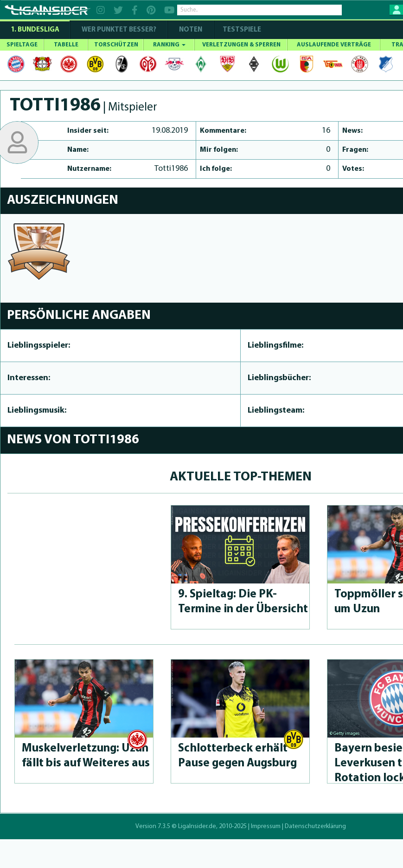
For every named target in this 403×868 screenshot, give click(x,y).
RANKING (169, 45)
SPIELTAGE (22, 45)
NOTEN (191, 30)
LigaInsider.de (197, 826)
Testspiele (241, 30)
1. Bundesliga (35, 30)
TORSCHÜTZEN (116, 45)
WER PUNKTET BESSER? (119, 30)
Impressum (266, 826)
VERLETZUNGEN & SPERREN (241, 45)
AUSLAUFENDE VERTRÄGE (334, 45)
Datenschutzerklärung (315, 826)
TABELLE (66, 45)
